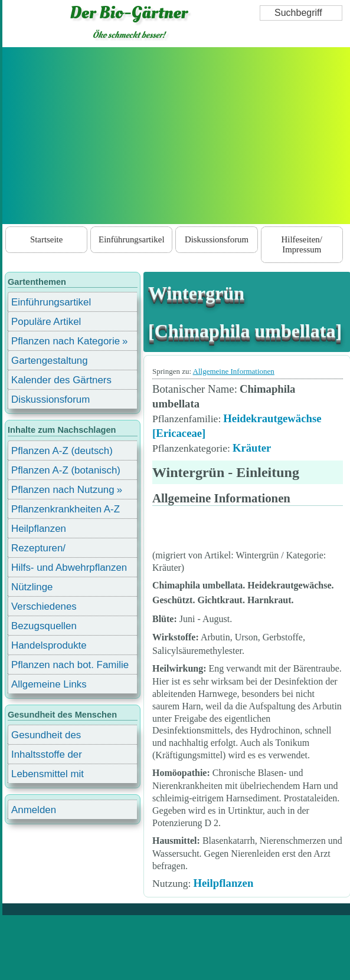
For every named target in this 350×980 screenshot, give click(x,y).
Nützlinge (32, 587)
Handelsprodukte (49, 645)
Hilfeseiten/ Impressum (302, 244)
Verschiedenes (44, 606)
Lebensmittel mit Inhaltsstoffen (48, 776)
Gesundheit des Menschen (46, 737)
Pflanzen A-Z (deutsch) (62, 451)
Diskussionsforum (217, 239)
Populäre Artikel (46, 322)
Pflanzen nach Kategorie (66, 341)
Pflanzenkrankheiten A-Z (66, 509)
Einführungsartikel (131, 239)
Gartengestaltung (50, 361)
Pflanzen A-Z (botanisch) (66, 470)
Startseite (46, 239)
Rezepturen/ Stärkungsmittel (45, 550)
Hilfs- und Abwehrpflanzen (69, 568)
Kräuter (252, 448)
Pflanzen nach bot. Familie (70, 665)
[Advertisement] (177, 136)
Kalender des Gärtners (61, 380)
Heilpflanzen (223, 883)
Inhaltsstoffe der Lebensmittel (47, 756)
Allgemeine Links (49, 684)
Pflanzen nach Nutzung (63, 490)
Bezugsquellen (44, 626)
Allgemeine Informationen (234, 371)
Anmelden (34, 810)
